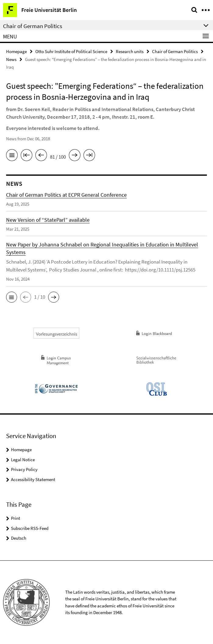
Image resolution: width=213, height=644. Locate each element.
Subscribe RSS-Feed (30, 528)
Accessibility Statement (33, 479)
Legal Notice (23, 460)
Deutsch (19, 538)
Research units (130, 51)
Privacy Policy (24, 469)
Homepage (16, 51)
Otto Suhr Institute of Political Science (71, 51)
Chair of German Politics (175, 51)
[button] (12, 297)
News (11, 59)
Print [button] (16, 518)
